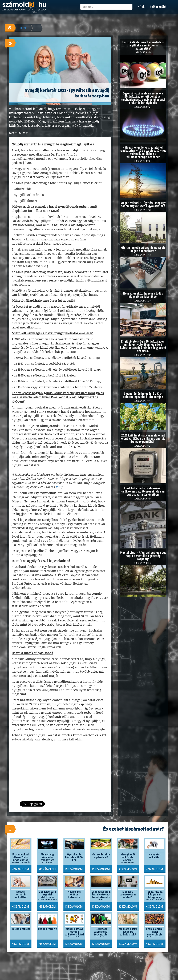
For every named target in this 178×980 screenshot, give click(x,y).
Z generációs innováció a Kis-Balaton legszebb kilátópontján (143, 395)
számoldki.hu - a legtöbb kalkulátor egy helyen (24, 7)
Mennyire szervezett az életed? (128, 894)
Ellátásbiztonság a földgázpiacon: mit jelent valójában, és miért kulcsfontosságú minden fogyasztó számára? (143, 346)
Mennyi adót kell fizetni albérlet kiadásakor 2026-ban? (128, 860)
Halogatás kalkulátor (155, 856)
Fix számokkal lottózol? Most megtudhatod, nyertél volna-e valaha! (21, 860)
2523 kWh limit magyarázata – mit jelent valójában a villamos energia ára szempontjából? (143, 439)
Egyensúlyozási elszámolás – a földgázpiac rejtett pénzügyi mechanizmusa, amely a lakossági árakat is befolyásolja (143, 98)
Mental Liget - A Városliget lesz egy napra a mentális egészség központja (143, 556)
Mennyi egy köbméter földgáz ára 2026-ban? (47, 859)
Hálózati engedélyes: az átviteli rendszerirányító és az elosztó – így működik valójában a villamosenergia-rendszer (143, 152)
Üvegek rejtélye (48, 929)
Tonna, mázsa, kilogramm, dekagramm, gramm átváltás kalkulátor (155, 897)
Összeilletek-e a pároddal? (101, 856)
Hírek (141, 7)
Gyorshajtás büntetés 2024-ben (74, 857)
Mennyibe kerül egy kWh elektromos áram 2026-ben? (48, 896)
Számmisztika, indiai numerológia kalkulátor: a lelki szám (155, 935)
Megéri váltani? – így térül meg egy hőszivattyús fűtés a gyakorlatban (143, 204)
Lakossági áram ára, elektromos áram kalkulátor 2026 (101, 896)
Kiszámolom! (21, 869)
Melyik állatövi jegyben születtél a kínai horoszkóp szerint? (74, 935)
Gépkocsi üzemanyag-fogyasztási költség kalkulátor (101, 935)
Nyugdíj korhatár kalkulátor (21, 894)
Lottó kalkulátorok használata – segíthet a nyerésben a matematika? (143, 45)
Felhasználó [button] (159, 7)
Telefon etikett (21, 929)
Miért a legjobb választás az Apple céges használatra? (143, 249)
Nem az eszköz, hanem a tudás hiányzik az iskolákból (143, 295)
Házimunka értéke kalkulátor (74, 894)
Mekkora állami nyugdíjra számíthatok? (128, 932)
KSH (58, 487)
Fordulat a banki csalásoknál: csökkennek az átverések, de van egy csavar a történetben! (143, 491)
